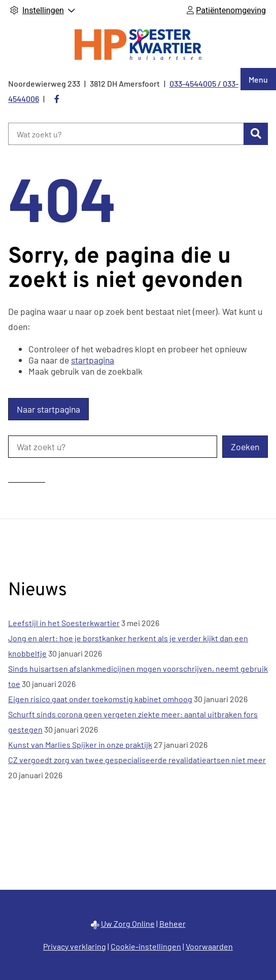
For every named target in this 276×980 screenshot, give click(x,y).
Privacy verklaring (75, 946)
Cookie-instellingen (146, 946)
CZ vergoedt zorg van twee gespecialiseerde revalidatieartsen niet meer (137, 760)
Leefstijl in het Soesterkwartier (64, 623)
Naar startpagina (48, 409)
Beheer (172, 923)
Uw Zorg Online (128, 923)
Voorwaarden (209, 946)
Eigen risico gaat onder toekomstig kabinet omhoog (100, 699)
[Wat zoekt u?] (126, 134)
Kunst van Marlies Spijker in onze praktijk (80, 745)
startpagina (93, 360)
